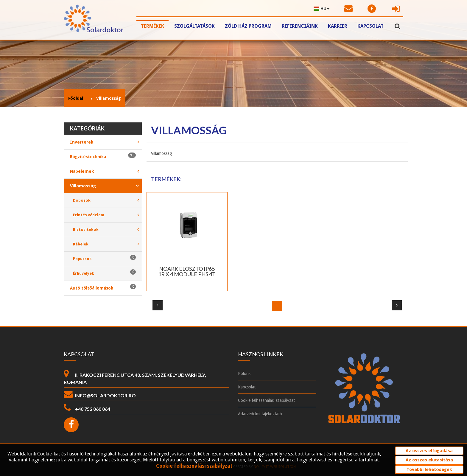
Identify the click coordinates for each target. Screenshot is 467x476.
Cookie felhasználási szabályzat (194, 466)
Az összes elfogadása (429, 451)
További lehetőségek (429, 469)
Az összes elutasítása (429, 460)
